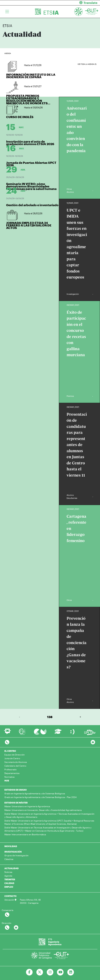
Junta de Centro (12, 758)
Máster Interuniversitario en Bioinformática (25, 834)
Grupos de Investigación (16, 855)
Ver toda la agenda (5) (87, 64)
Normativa (9, 777)
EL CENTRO (10, 751)
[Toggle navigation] (7, 12)
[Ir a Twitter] (40, 972)
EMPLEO (9, 887)
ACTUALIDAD (12, 868)
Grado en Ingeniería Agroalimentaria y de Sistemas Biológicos (35, 793)
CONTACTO (10, 896)
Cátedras (9, 859)
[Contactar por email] (16, 928)
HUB (7, 781)
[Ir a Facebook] (29, 972)
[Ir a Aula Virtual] (58, 733)
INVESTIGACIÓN (13, 852)
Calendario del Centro (15, 766)
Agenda (8, 876)
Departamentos (12, 773)
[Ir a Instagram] (50, 972)
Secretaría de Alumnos (16, 762)
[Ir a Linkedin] (71, 972)
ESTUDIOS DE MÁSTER (16, 803)
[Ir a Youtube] (60, 972)
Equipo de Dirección (14, 755)
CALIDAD (9, 883)
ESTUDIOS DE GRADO (16, 790)
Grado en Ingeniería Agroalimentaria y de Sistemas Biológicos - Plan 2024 (40, 797)
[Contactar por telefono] (7, 742)
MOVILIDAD (11, 846)
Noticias (8, 872)
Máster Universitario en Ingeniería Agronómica (27, 806)
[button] (76, 3)
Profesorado (10, 769)
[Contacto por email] (93, 742)
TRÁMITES (10, 879)
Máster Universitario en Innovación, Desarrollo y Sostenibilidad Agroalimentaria (43, 810)
